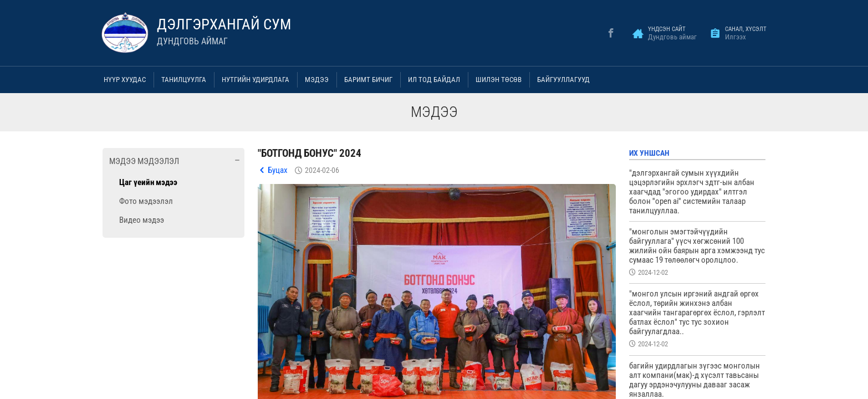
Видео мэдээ (142, 220)
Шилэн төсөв (499, 80)
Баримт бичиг (368, 80)
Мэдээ (317, 80)
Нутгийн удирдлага (256, 80)
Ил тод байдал (434, 80)
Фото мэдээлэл (146, 201)
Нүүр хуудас (125, 80)
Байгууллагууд (563, 80)
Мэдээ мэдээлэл (144, 161)
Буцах (278, 170)
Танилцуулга (184, 80)
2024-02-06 (322, 170)
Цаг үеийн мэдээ (148, 182)
